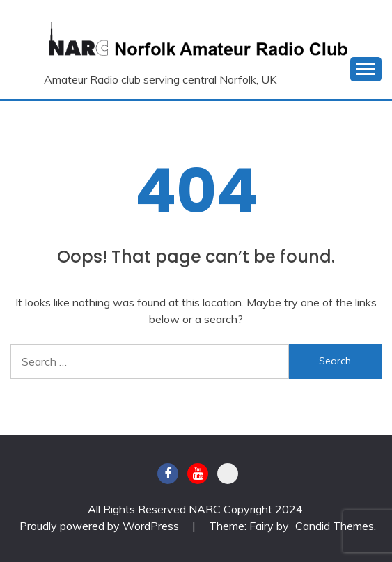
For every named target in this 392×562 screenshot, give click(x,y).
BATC (228, 474)
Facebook (168, 474)
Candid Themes (335, 526)
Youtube (198, 474)
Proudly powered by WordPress (101, 526)
